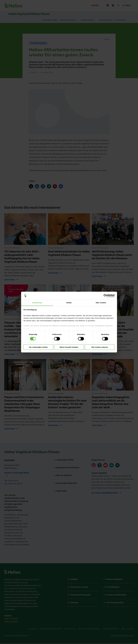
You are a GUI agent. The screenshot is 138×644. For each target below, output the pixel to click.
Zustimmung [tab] (37, 303)
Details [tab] (69, 303)
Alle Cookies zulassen (100, 347)
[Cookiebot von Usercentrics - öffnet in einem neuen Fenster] (105, 296)
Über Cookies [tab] (101, 303)
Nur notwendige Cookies (38, 347)
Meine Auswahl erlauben (69, 347)
